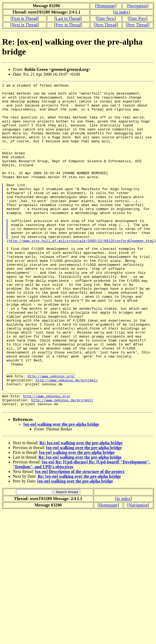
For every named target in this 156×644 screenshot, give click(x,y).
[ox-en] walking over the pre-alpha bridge (61, 490)
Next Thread (106, 25)
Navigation (137, 6)
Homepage (106, 6)
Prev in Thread (68, 25)
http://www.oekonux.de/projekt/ (67, 440)
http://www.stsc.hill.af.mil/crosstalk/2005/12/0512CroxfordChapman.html (81, 272)
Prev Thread (138, 25)
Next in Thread (25, 25)
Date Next (106, 18)
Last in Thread (68, 18)
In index (122, 12)
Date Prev (138, 18)
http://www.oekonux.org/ (51, 435)
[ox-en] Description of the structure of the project (80, 537)
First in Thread (25, 18)
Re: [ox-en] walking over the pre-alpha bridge (81, 508)
